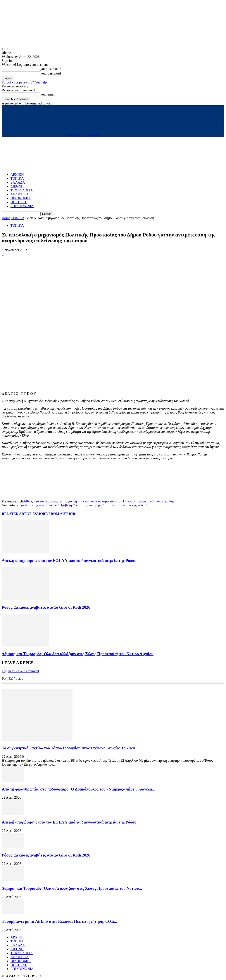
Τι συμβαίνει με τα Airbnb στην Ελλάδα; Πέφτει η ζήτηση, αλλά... (59, 921)
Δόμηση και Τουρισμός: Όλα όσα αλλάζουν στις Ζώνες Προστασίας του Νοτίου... (72, 888)
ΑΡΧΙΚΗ (17, 175)
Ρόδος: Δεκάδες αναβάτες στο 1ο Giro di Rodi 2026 (46, 607)
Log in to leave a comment (20, 671)
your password (51, 73)
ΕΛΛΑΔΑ (18, 182)
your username (51, 69)
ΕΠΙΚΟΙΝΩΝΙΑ (22, 206)
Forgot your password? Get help (24, 82)
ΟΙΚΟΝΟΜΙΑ (21, 198)
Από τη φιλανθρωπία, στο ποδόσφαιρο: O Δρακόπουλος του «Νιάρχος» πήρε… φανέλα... (78, 789)
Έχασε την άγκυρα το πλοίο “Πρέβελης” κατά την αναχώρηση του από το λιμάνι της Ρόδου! (83, 505)
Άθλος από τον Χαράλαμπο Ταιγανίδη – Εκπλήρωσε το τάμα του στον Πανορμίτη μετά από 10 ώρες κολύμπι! (101, 501)
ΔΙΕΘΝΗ (17, 186)
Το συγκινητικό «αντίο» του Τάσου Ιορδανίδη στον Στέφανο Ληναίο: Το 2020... (70, 748)
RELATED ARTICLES (19, 514)
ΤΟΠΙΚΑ (17, 178)
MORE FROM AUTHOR (56, 514)
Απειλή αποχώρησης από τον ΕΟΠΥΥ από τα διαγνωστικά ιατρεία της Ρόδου (69, 560)
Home (6, 218)
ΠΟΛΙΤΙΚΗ (19, 202)
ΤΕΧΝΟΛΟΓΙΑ (22, 190)
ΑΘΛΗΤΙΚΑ (20, 194)
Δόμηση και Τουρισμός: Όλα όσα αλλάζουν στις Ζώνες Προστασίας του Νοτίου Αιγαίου (78, 654)
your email (48, 94)
